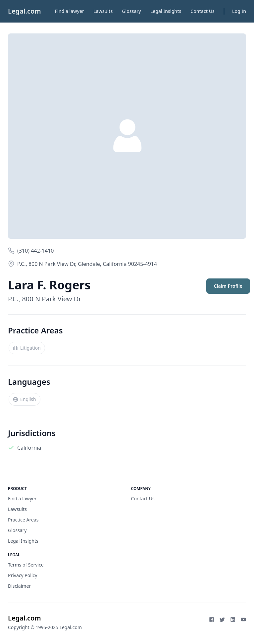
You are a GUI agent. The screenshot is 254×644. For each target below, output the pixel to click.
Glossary (131, 11)
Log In (239, 11)
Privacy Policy (23, 575)
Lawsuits (103, 11)
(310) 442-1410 (35, 251)
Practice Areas (23, 520)
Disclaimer (19, 586)
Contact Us (203, 11)
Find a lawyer (70, 11)
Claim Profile (228, 286)
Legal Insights (166, 11)
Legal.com (25, 11)
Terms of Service (26, 565)
